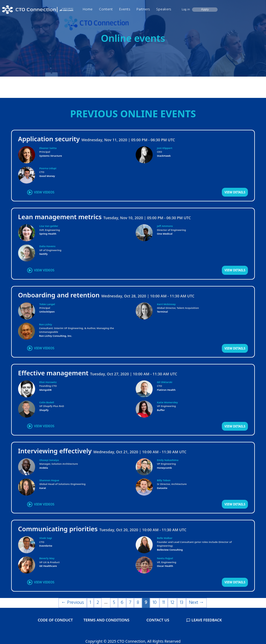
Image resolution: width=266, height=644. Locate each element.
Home (88, 9)
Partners (143, 9)
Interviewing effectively (55, 451)
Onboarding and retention (59, 295)
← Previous (73, 603)
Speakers (164, 9)
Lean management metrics (60, 217)
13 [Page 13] (182, 603)
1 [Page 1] (90, 603)
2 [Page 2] (98, 603)
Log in (186, 10)
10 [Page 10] (155, 603)
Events (125, 9)
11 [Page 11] (164, 603)
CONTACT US (158, 620)
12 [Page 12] (172, 603)
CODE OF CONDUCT (55, 620)
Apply (205, 10)
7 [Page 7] (130, 603)
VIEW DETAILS (235, 192)
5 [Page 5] (114, 603)
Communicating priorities (58, 529)
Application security (49, 139)
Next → (196, 603)
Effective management (53, 373)
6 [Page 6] (122, 603)
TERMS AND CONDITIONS (107, 620)
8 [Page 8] (138, 603)
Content (106, 9)
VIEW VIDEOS (44, 192)
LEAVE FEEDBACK (204, 620)
